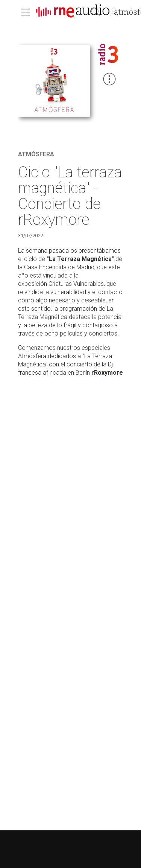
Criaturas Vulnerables (76, 284)
